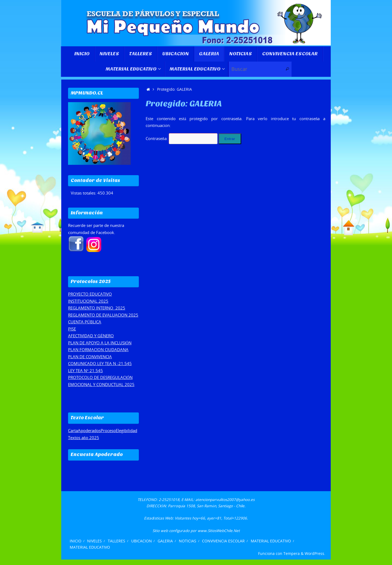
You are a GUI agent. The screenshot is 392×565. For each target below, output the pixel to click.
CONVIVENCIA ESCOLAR (223, 541)
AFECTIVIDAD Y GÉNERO (91, 336)
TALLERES (117, 541)
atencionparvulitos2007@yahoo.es (225, 500)
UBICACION (142, 541)
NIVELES (94, 541)
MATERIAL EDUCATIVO (271, 541)
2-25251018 (169, 500)
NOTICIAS (188, 541)
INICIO (76, 541)
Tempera (292, 554)
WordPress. (315, 554)
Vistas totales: (84, 193)
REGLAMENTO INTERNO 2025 (97, 308)
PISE (72, 329)
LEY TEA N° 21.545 (85, 370)
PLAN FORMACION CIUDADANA (98, 350)
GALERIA (165, 541)
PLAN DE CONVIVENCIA (90, 357)
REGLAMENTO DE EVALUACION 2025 (103, 315)
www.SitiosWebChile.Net (219, 531)
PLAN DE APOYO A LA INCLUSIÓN (100, 343)
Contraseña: (182, 138)
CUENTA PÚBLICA (85, 322)
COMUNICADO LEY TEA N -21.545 (100, 363)
